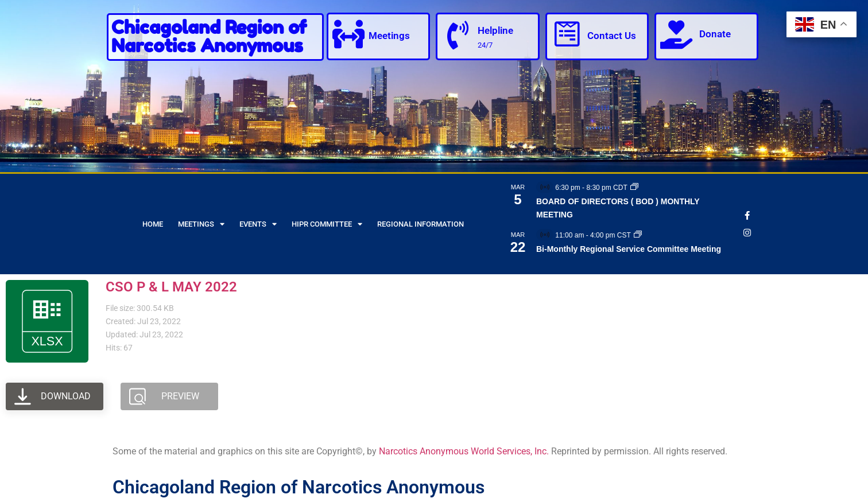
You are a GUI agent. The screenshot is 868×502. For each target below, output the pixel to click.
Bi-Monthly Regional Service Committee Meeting (629, 249)
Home (153, 224)
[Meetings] (348, 34)
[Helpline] (458, 36)
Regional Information (421, 224)
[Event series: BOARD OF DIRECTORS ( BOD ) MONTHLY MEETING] (634, 188)
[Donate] (676, 34)
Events (258, 224)
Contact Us (612, 36)
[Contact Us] (567, 34)
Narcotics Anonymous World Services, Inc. (464, 451)
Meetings (389, 36)
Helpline (495, 30)
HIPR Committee (327, 224)
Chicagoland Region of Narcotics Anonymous (209, 36)
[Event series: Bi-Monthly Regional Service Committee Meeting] (638, 235)
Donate (715, 34)
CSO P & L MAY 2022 (171, 287)
